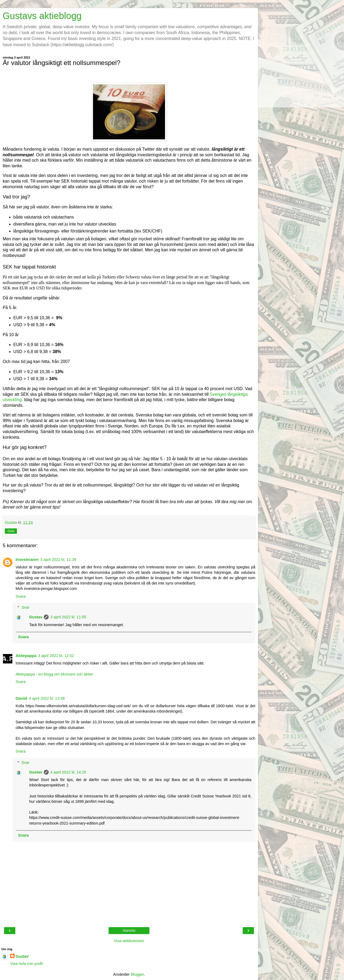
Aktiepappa (26, 656)
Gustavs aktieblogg (42, 16)
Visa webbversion (129, 941)
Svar (26, 607)
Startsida (129, 931)
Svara (21, 596)
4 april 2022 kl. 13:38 (47, 698)
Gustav (36, 617)
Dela (11, 531)
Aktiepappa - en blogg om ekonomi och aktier (54, 674)
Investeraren (27, 560)
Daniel (21, 698)
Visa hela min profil (26, 964)
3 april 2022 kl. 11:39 (58, 560)
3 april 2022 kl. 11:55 (68, 617)
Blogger (137, 974)
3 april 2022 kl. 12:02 (56, 656)
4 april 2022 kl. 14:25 (68, 772)
